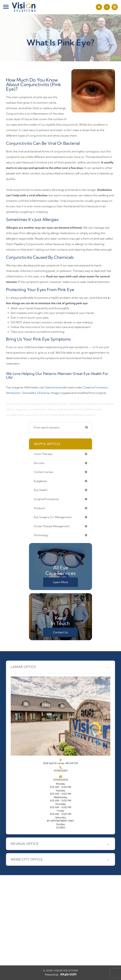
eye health (41, 490)
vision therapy (43, 454)
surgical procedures (46, 499)
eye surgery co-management (53, 517)
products (40, 508)
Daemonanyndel (56, 387)
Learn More (60, 582)
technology (41, 535)
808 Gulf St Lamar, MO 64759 (61, 762)
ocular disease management (52, 526)
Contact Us (60, 632)
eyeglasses (40, 481)
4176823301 (61, 771)
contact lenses (44, 472)
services (39, 463)
